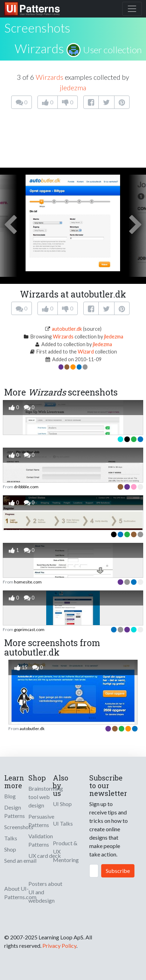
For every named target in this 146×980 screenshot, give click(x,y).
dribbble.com (26, 487)
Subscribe (118, 871)
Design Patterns (15, 811)
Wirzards (39, 48)
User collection (112, 50)
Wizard (86, 352)
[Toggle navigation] (132, 9)
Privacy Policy (59, 946)
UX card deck (45, 856)
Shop (10, 849)
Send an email (20, 860)
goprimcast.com (29, 629)
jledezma (73, 87)
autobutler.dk (67, 329)
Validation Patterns (41, 840)
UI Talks (63, 823)
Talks (11, 838)
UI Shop (62, 804)
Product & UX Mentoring (66, 851)
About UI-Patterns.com (20, 893)
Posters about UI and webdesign (45, 892)
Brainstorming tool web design (46, 797)
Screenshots (19, 827)
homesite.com (28, 582)
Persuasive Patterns (41, 821)
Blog (10, 796)
